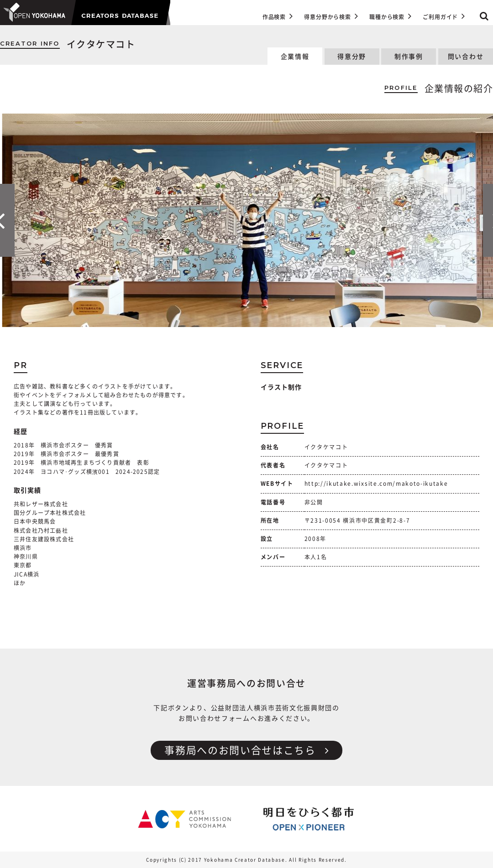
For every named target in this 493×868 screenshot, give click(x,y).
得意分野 (352, 57)
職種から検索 (390, 16)
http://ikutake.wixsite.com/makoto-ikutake (376, 483)
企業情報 (295, 57)
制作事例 (409, 57)
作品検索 (278, 16)
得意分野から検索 (331, 16)
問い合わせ (466, 57)
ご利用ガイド (444, 16)
